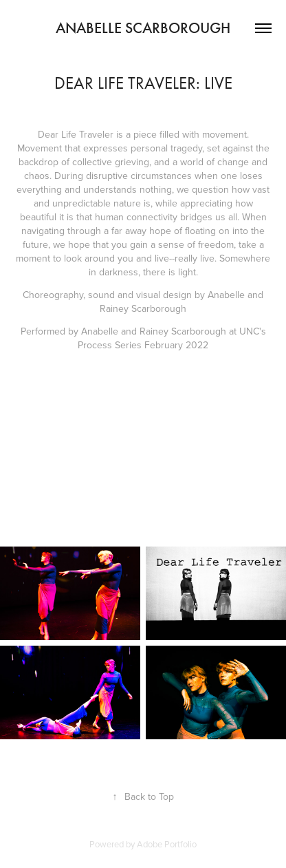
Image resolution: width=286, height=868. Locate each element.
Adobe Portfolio (167, 844)
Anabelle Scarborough (143, 28)
